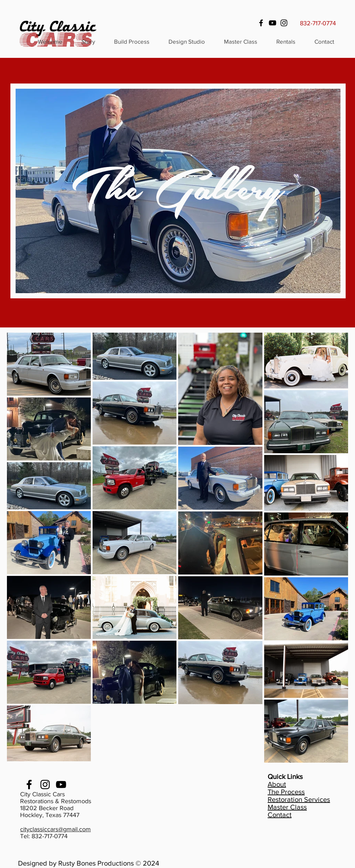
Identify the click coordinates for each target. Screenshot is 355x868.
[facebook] (29, 784)
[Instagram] (284, 23)
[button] (286, 42)
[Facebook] (261, 23)
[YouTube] (272, 23)
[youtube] (61, 784)
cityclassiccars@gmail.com (55, 829)
